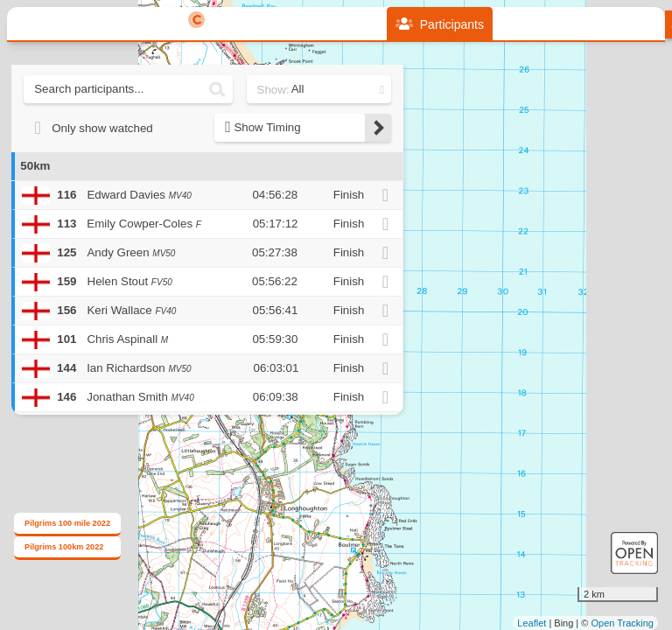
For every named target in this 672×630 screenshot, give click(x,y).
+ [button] (420, 157)
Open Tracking (622, 623)
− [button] (420, 186)
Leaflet (532, 623)
